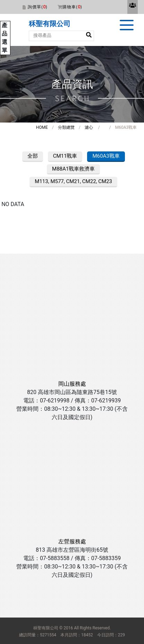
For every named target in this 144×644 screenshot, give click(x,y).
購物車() (72, 7)
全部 (33, 156)
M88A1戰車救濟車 (73, 169)
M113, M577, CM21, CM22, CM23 (73, 181)
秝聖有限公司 (50, 24)
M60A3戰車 (106, 156)
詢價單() (37, 7)
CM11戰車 (65, 156)
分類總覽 (66, 127)
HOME (42, 127)
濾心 (89, 127)
